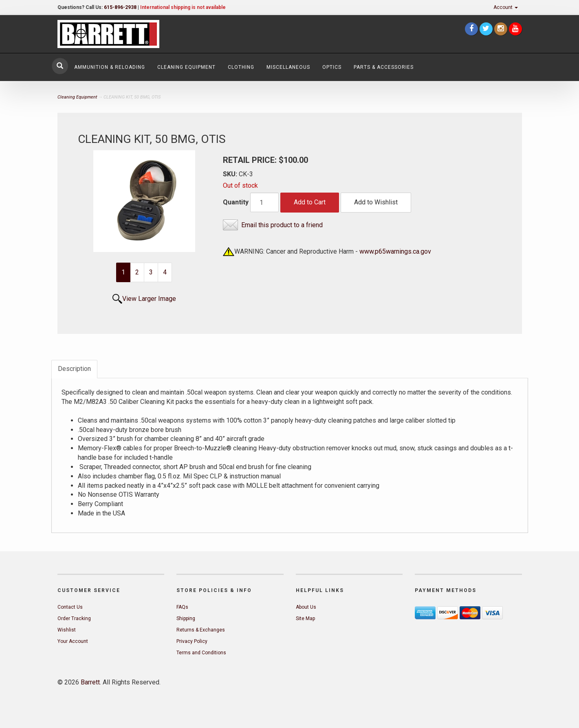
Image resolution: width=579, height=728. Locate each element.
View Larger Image (149, 299)
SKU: (231, 174)
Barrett (90, 682)
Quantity (236, 202)
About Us (306, 607)
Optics (332, 67)
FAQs (182, 607)
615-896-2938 (120, 7)
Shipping (186, 618)
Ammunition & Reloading (110, 67)
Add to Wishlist (376, 202)
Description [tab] (74, 369)
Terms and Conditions (201, 653)
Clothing (241, 67)
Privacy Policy (192, 641)
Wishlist (67, 630)
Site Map (305, 618)
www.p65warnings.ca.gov (395, 251)
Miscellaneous (288, 67)
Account (506, 7)
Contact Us (70, 607)
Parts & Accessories (384, 67)
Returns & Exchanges (201, 630)
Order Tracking (74, 618)
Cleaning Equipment (186, 67)
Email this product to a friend (282, 225)
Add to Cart (310, 202)
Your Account (73, 641)
